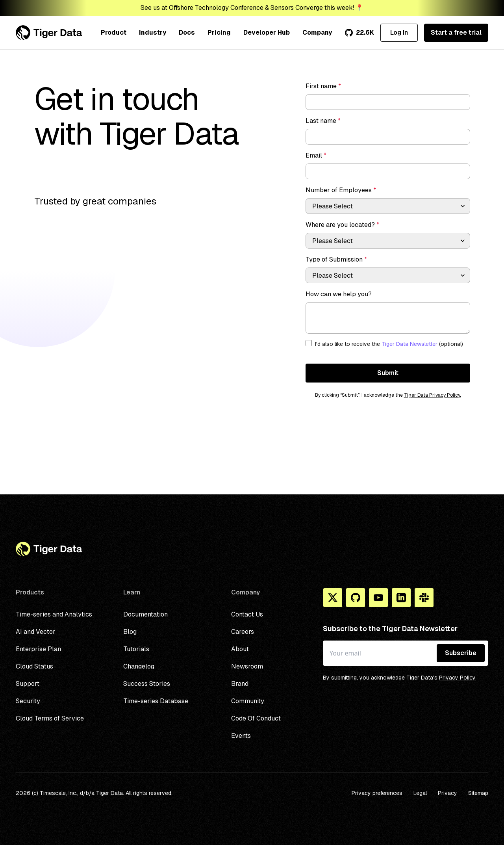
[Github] (356, 598)
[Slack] (424, 598)
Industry (153, 32)
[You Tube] (378, 598)
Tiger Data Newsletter (409, 344)
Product (114, 32)
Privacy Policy (457, 678)
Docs (187, 32)
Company (317, 32)
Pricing (219, 32)
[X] (333, 598)
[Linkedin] (401, 598)
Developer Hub (267, 32)
